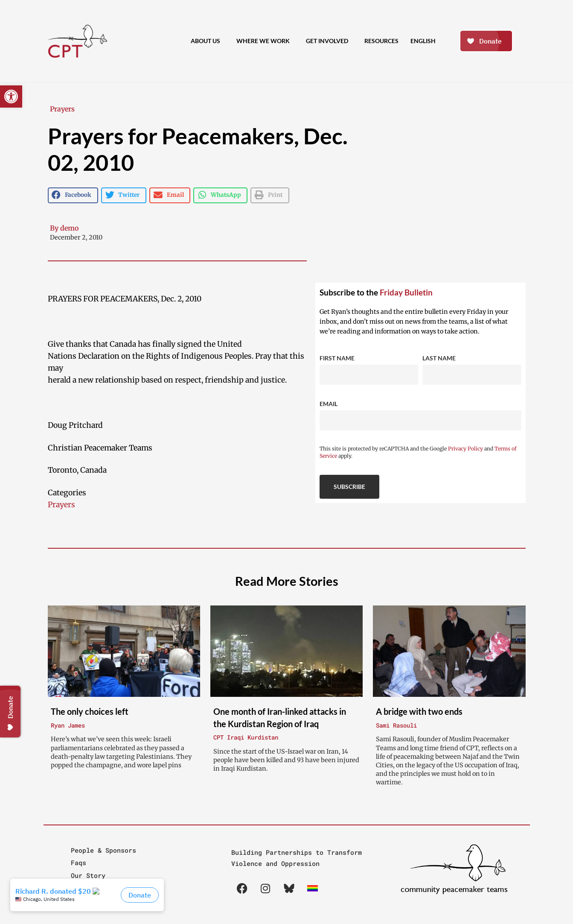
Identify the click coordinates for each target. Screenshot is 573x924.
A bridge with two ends (419, 711)
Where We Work (265, 41)
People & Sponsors (103, 850)
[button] (11, 96)
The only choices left (90, 711)
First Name (337, 358)
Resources (381, 41)
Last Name (439, 358)
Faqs (79, 863)
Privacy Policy (465, 449)
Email (329, 404)
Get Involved (329, 41)
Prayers (62, 109)
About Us (208, 41)
